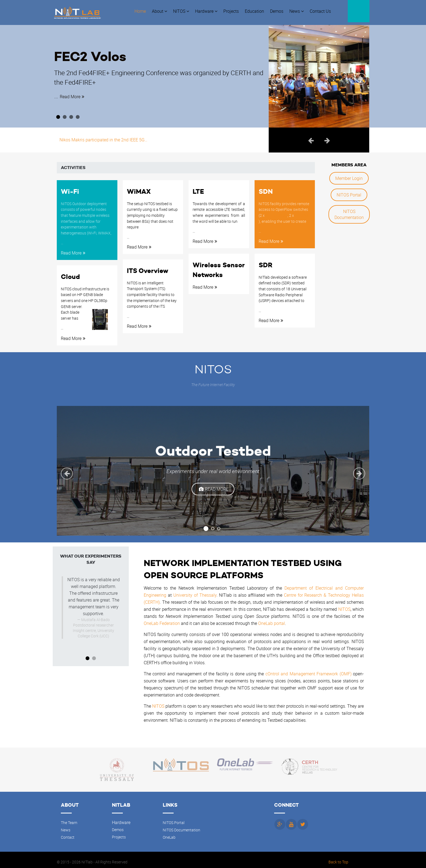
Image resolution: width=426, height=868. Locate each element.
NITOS (344, 605)
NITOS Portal (349, 192)
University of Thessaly (195, 591)
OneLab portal (272, 619)
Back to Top (338, 858)
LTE (198, 189)
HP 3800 (302, 212)
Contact (68, 833)
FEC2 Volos (101, 53)
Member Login (349, 176)
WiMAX (139, 189)
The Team (69, 818)
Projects (119, 833)
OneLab (169, 833)
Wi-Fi (70, 189)
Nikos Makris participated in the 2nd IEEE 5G (103, 137)
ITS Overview (148, 267)
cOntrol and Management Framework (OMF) (308, 670)
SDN (266, 189)
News (66, 826)
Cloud (70, 273)
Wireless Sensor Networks (219, 266)
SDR (266, 262)
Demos (118, 825)
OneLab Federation (162, 619)
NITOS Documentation (349, 212)
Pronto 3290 (276, 212)
